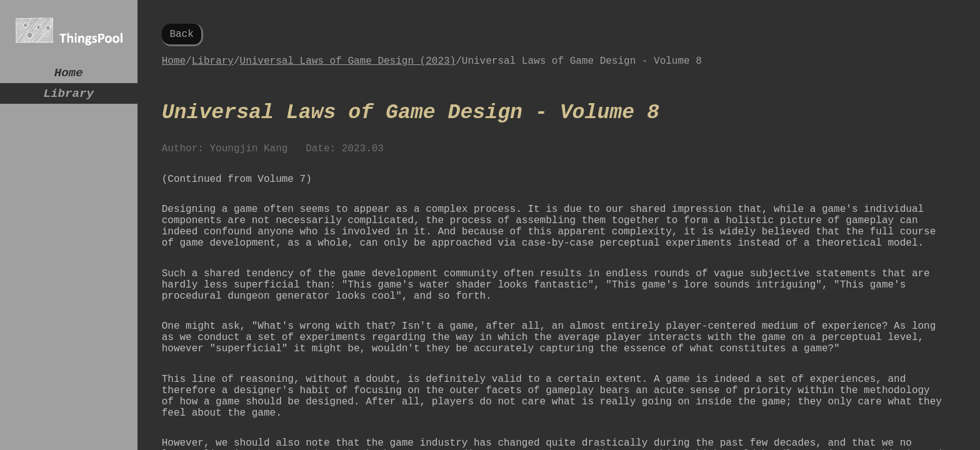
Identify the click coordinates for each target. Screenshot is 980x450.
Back (181, 36)
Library (68, 98)
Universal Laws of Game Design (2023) (348, 66)
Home (69, 75)
